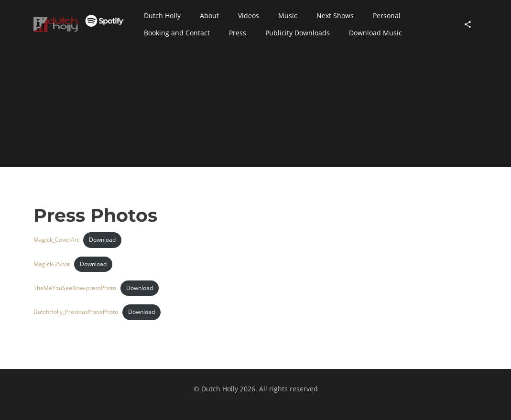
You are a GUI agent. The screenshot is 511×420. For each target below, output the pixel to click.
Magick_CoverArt (56, 240)
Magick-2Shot (52, 264)
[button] (162, 16)
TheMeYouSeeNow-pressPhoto (75, 288)
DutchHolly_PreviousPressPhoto (76, 312)
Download (102, 240)
